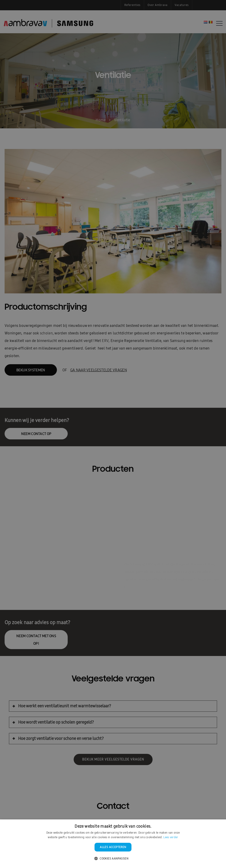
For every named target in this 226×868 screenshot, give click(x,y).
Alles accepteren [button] (113, 847)
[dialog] (113, 434)
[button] (113, 859)
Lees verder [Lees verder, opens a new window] (171, 837)
